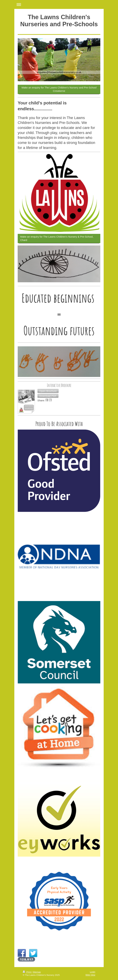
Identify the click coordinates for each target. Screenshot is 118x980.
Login (93, 972)
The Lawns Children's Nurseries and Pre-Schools (59, 21)
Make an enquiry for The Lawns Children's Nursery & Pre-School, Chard (57, 238)
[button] (48, 391)
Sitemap (37, 972)
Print (27, 972)
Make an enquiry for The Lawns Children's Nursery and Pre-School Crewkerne (59, 89)
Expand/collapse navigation (59, 4)
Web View (90, 975)
